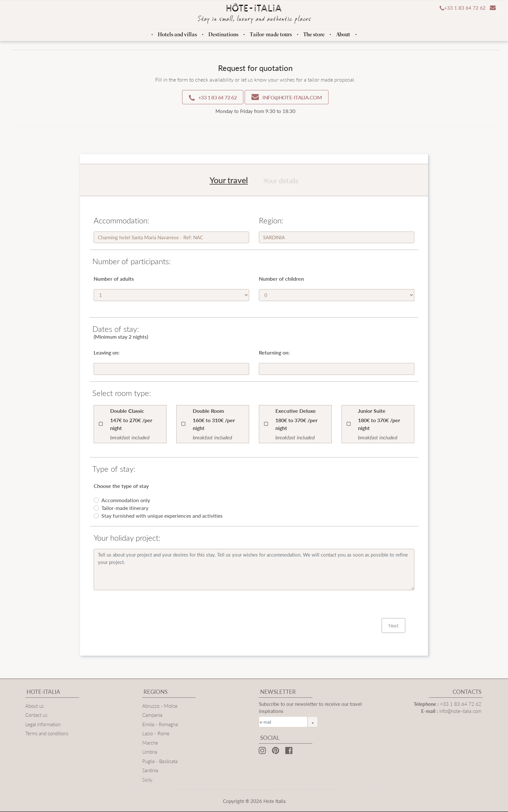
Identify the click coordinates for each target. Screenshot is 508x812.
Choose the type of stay (121, 486)
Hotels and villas (177, 34)
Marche (150, 743)
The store (314, 34)
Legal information (43, 724)
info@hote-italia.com (460, 711)
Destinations (223, 34)
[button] (461, 8)
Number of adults (114, 279)
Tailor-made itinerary (125, 508)
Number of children (281, 279)
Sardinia (150, 770)
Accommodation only (126, 500)
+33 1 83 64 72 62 (461, 704)
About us (35, 706)
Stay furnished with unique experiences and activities (162, 516)
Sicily (147, 779)
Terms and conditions (47, 733)
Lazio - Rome (156, 733)
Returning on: (274, 352)
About (343, 34)
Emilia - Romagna (160, 724)
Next (394, 625)
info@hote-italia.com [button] (287, 97)
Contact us (36, 715)
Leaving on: (107, 352)
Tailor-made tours (271, 34)
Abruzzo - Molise (160, 706)
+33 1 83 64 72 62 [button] (213, 98)
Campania (152, 715)
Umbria (150, 752)
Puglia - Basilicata (160, 761)
